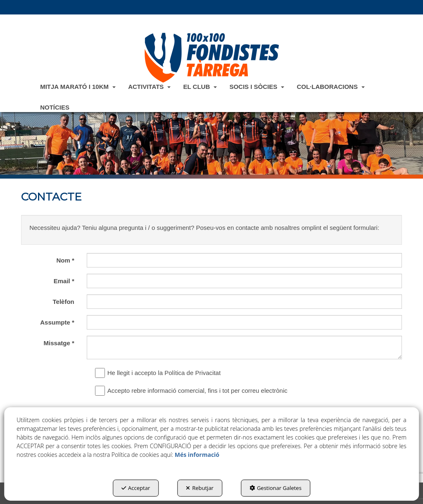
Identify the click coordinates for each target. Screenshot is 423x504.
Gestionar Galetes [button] (276, 488)
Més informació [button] (197, 455)
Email (64, 281)
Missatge (59, 343)
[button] (211, 57)
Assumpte (57, 322)
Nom (65, 260)
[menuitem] (78, 86)
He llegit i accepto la (160, 373)
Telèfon (64, 302)
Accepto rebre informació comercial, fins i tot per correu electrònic (193, 391)
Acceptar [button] (136, 488)
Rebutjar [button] (200, 488)
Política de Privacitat (192, 373)
